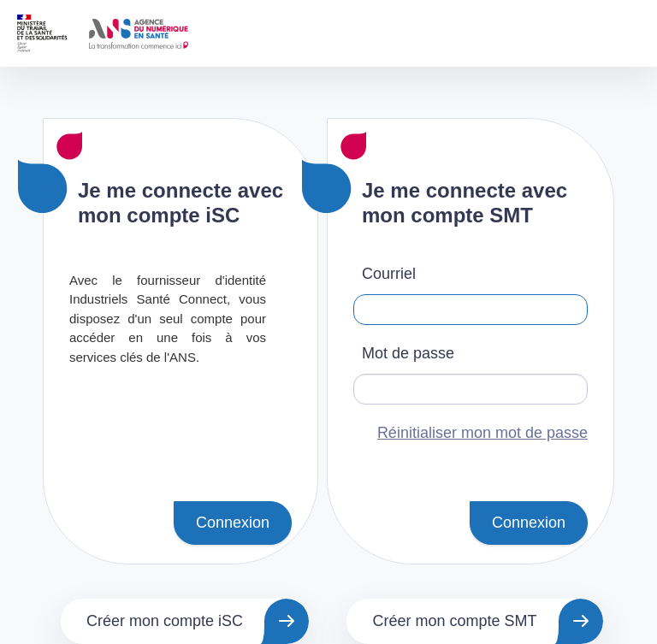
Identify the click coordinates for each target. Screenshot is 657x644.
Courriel (389, 274)
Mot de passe (408, 353)
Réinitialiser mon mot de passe (482, 433)
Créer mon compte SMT (454, 621)
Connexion (233, 523)
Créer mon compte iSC (165, 621)
